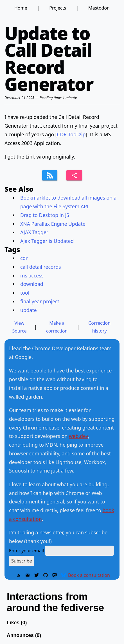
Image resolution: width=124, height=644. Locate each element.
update (29, 310)
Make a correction (57, 327)
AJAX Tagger (34, 232)
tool (25, 293)
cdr (24, 258)
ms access (32, 275)
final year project (40, 301)
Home (21, 8)
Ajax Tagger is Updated (47, 241)
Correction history (99, 327)
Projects (58, 8)
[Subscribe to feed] (50, 175)
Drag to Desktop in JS (45, 215)
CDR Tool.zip (71, 134)
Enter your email (26, 551)
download (32, 284)
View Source (19, 327)
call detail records (41, 267)
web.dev (78, 436)
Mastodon (99, 8)
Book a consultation (89, 575)
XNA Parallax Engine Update (53, 224)
